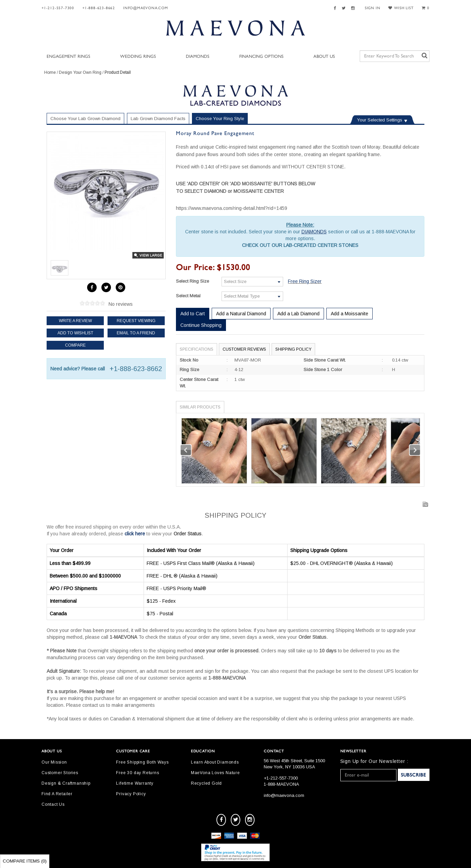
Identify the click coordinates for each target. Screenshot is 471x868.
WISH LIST (401, 8)
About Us (324, 57)
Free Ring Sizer (305, 281)
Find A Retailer (57, 794)
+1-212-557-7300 (58, 8)
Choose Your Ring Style (220, 119)
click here (135, 534)
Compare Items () (25, 861)
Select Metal (188, 296)
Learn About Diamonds (215, 762)
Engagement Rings (68, 57)
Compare (75, 345)
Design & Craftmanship (66, 783)
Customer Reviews (244, 349)
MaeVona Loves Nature (215, 773)
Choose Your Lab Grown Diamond (85, 119)
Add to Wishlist (75, 333)
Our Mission (54, 762)
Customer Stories (60, 773)
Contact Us (53, 804)
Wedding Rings (138, 57)
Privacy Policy (131, 794)
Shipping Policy (293, 349)
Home (50, 72)
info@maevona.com (146, 8)
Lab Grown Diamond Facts (158, 119)
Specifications (197, 349)
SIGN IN (373, 8)
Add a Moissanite (350, 314)
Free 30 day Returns (137, 773)
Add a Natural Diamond (241, 314)
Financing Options (261, 57)
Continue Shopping (201, 325)
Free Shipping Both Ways (142, 762)
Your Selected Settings (380, 120)
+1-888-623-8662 (99, 8)
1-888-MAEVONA (281, 784)
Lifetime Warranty (135, 783)
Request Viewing (136, 321)
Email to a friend (136, 333)
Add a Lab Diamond (298, 314)
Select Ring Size (192, 281)
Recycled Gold (206, 783)
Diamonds (198, 57)
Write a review (75, 321)
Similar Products (200, 407)
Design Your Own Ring (80, 72)
